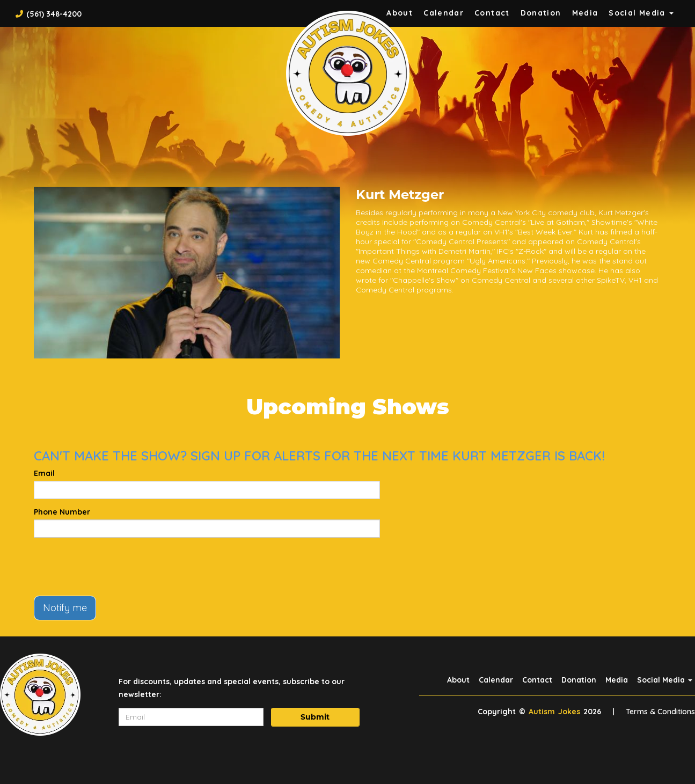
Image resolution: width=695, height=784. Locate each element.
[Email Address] (191, 717)
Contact (492, 13)
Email (44, 473)
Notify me (65, 608)
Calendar (444, 13)
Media (585, 13)
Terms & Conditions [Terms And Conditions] (660, 712)
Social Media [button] (641, 13)
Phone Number (62, 512)
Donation (541, 13)
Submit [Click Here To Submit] (315, 717)
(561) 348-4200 (54, 14)
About (458, 680)
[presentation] (115, 567)
